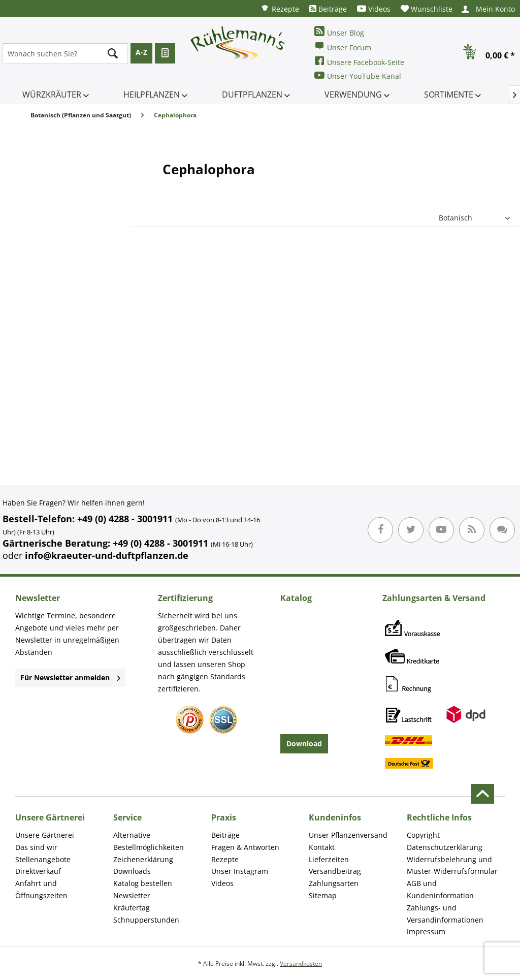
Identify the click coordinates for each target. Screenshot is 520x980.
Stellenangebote (43, 859)
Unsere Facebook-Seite (359, 61)
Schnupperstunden (146, 920)
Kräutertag (132, 908)
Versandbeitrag (335, 871)
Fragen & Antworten (245, 847)
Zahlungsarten (334, 883)
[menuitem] (280, 8)
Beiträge (328, 9)
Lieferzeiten (329, 859)
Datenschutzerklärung (445, 847)
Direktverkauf (38, 871)
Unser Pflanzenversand (348, 835)
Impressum (426, 931)
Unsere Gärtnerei (45, 835)
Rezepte (280, 8)
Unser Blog (339, 32)
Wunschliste (427, 9)
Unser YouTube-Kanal (358, 75)
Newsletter (132, 895)
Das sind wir (36, 847)
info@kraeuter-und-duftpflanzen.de (107, 555)
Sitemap (323, 895)
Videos (374, 9)
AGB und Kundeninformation (440, 889)
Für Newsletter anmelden (70, 677)
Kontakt (322, 847)
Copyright (423, 835)
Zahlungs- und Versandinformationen (445, 914)
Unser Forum (343, 46)
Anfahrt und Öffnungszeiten (41, 889)
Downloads (132, 871)
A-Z (141, 52)
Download (304, 744)
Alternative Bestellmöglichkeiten (149, 841)
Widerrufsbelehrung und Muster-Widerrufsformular (452, 865)
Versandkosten (301, 963)
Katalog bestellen (143, 883)
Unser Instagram (240, 871)
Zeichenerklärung (143, 859)
